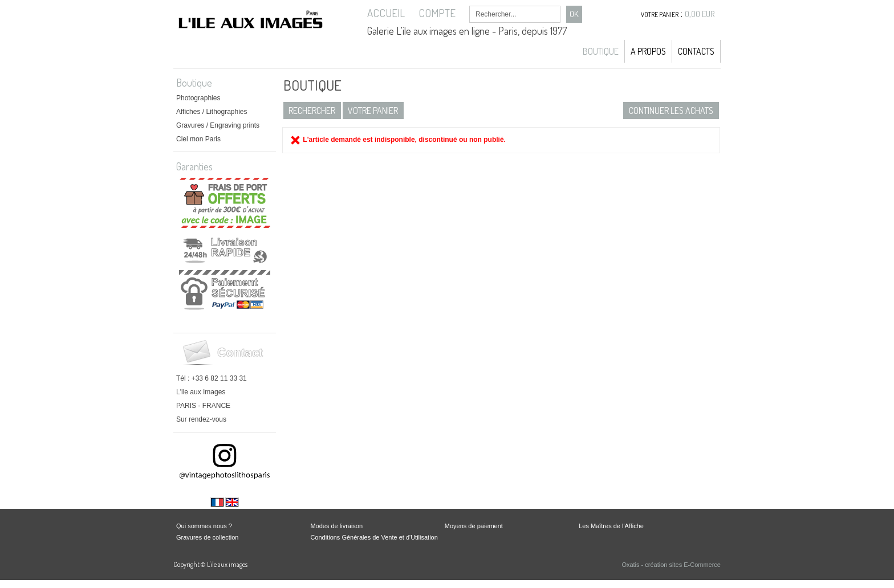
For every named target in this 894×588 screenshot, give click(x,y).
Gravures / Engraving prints (218, 125)
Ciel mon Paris (198, 139)
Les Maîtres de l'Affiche (611, 526)
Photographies (198, 98)
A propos (648, 51)
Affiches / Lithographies (212, 112)
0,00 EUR (700, 14)
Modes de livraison (336, 526)
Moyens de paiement (474, 526)
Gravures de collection (207, 537)
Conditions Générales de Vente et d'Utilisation (374, 537)
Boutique (601, 51)
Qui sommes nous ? (204, 526)
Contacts (696, 51)
